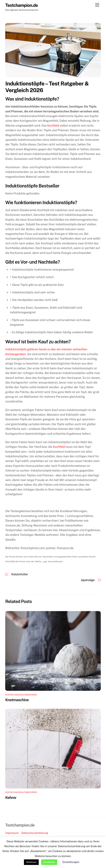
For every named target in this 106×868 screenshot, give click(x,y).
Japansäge (88, 580)
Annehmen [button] (49, 862)
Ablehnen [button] (31, 862)
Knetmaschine (17, 700)
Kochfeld (53, 126)
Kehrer (11, 798)
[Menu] (97, 5)
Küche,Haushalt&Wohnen (21, 695)
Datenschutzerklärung (35, 833)
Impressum (12, 833)
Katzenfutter (20, 574)
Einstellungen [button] (71, 862)
